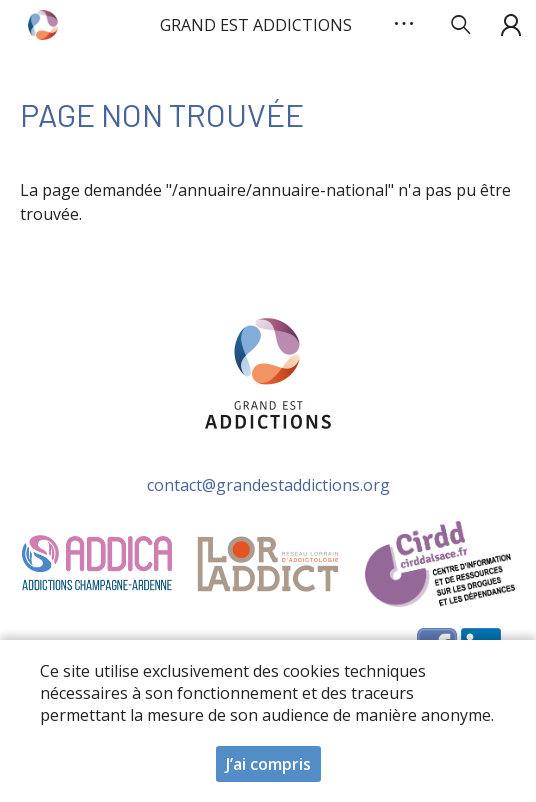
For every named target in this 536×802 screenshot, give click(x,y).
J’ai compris (268, 771)
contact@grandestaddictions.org (268, 485)
